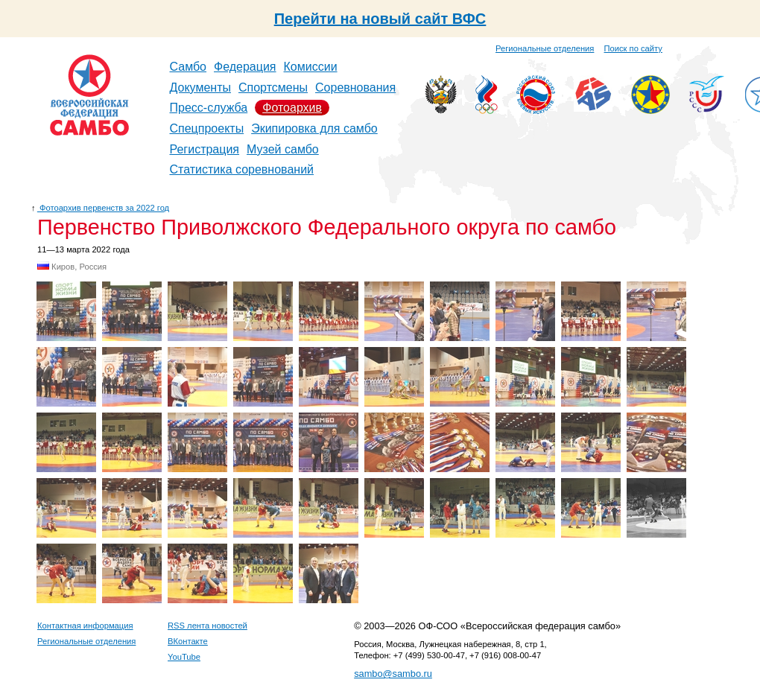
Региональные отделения (545, 48)
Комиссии (311, 67)
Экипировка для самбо (314, 128)
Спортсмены (273, 87)
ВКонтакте (188, 641)
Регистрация (205, 149)
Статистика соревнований (242, 169)
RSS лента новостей (208, 626)
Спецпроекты (207, 128)
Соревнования (355, 87)
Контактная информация (85, 626)
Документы (200, 87)
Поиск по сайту (633, 48)
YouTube (184, 657)
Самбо (189, 67)
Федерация (245, 67)
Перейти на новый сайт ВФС (380, 19)
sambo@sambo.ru (393, 674)
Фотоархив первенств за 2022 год (103, 208)
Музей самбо (283, 149)
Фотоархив (292, 108)
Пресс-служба (209, 108)
